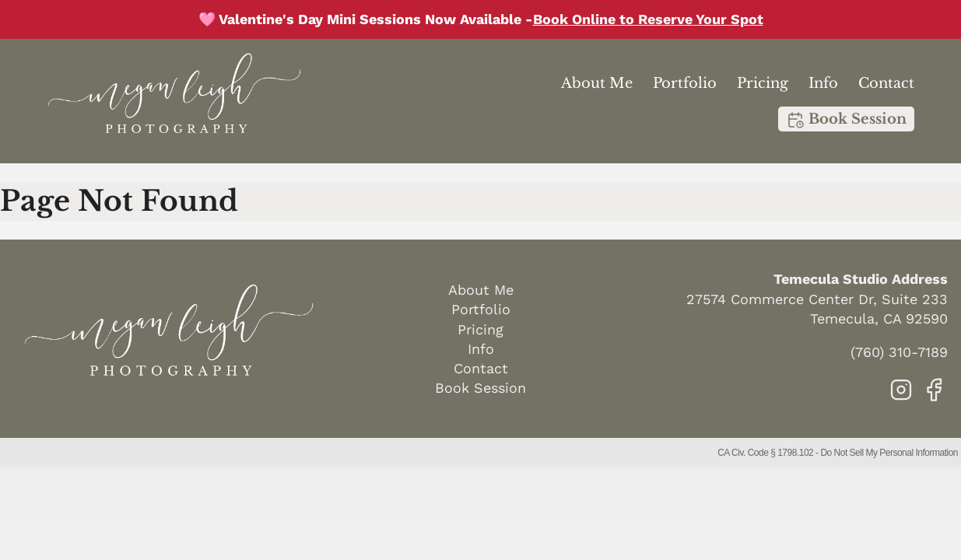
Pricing (763, 83)
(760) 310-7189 (899, 352)
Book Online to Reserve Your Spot (648, 19)
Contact (886, 83)
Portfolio (685, 83)
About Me (597, 83)
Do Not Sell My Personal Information (889, 453)
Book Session (846, 120)
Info (823, 83)
